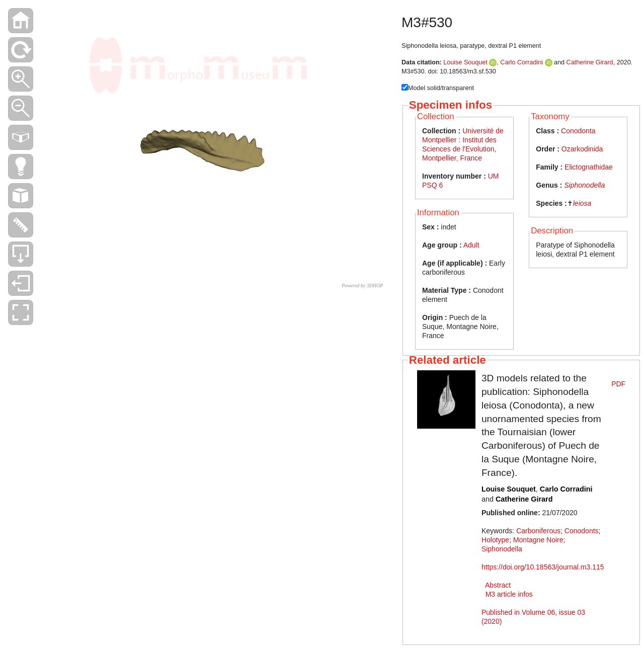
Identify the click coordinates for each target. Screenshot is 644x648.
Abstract (498, 585)
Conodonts (582, 531)
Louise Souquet (465, 62)
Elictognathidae (589, 167)
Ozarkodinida (582, 149)
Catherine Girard (590, 62)
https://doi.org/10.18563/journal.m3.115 (543, 567)
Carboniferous (538, 531)
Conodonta (578, 131)
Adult (471, 245)
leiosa (582, 203)
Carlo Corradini (521, 62)
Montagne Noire (538, 540)
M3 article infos (509, 594)
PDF (618, 384)
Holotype (495, 540)
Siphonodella (584, 185)
